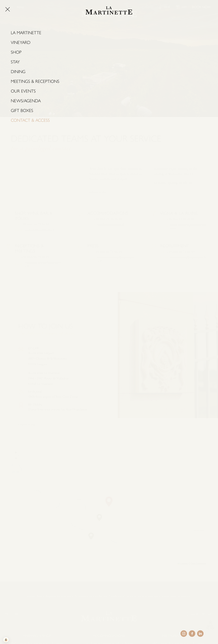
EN (17, 614)
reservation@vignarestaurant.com (188, 239)
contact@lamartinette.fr (40, 243)
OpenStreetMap (199, 564)
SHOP (167, 7)
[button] (109, 502)
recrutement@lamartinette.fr (188, 270)
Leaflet (182, 564)
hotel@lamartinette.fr (111, 237)
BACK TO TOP (210, 627)
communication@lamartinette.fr (43, 277)
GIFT (184, 7)
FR (7, 614)
